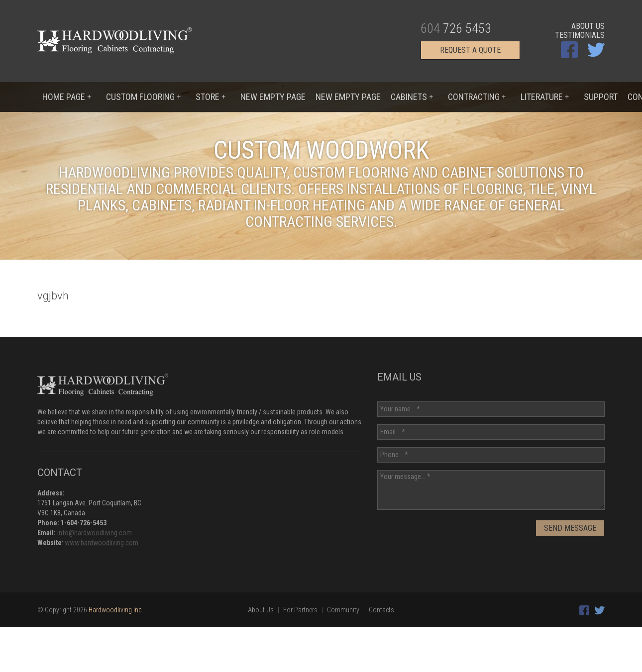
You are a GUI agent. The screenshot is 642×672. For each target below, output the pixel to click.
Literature (545, 97)
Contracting (477, 97)
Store (211, 97)
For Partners (300, 610)
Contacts (381, 610)
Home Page (67, 97)
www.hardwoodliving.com (102, 543)
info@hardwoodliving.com (95, 533)
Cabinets (412, 97)
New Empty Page (273, 97)
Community (343, 610)
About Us (588, 26)
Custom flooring (143, 97)
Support (601, 97)
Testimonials (580, 35)
